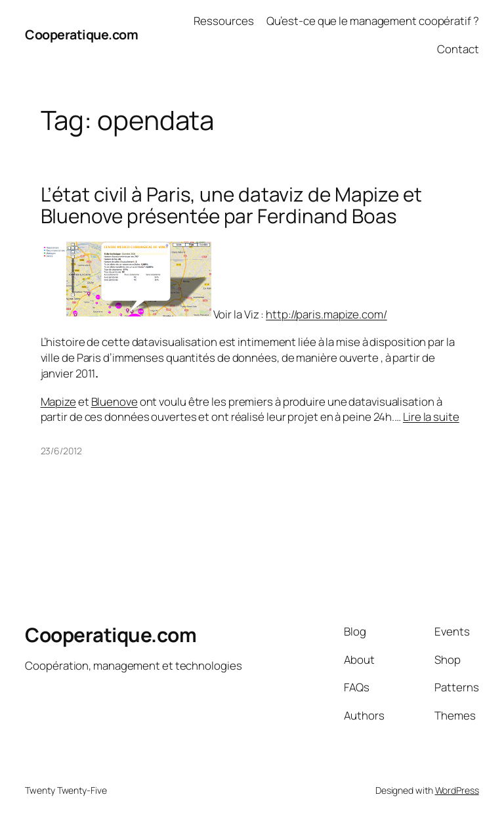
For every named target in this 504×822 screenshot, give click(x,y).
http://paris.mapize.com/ (326, 314)
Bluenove (115, 401)
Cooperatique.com (81, 34)
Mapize (58, 401)
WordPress (457, 790)
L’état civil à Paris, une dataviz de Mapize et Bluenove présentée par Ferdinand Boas (231, 205)
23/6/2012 (61, 451)
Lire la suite (431, 417)
